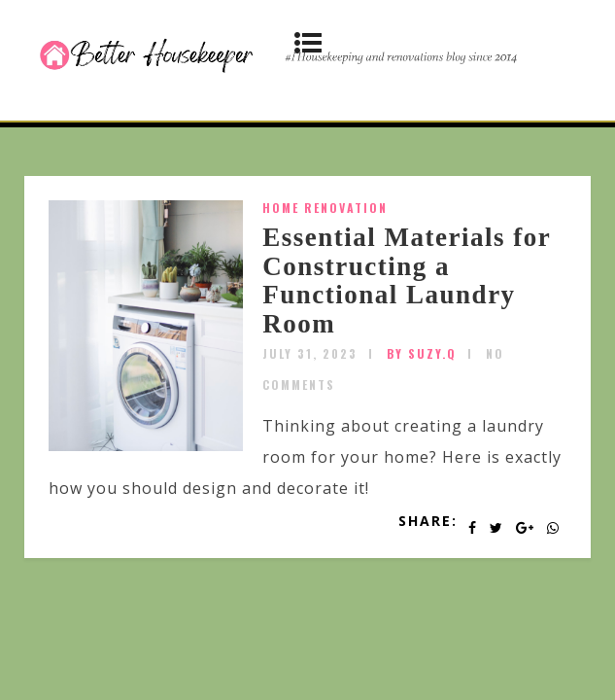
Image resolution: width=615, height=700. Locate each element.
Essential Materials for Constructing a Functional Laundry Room (406, 280)
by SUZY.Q (422, 353)
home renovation (325, 208)
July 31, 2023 (310, 353)
